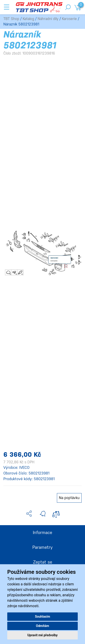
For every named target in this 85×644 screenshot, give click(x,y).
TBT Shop (11, 19)
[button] (29, 514)
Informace (42, 532)
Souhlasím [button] (42, 617)
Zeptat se (43, 562)
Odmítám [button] (43, 626)
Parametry (42, 547)
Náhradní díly (48, 19)
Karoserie (69, 19)
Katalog (28, 19)
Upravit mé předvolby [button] (42, 635)
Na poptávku (69, 498)
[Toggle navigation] (7, 7)
